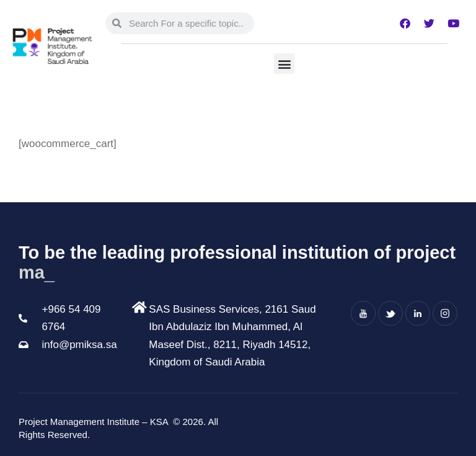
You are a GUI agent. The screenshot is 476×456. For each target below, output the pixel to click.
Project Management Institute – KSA (95, 422)
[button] (284, 64)
